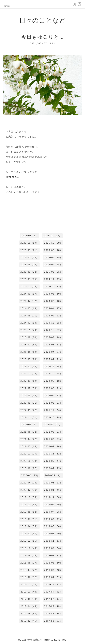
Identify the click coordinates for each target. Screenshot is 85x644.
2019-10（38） (29, 505)
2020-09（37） (53, 461)
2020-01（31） (53, 490)
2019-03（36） (53, 526)
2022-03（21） (29, 403)
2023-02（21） (53, 359)
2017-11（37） (53, 584)
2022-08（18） (53, 381)
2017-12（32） (30, 584)
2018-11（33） (53, 541)
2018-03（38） (53, 570)
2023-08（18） (53, 337)
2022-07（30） (29, 388)
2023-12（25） (53, 323)
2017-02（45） (30, 621)
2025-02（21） (53, 272)
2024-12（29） (53, 279)
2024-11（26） (29, 286)
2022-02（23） (53, 403)
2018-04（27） (29, 570)
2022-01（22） (29, 410)
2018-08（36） (29, 555)
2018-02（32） (29, 577)
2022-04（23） (53, 395)
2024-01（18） (29, 323)
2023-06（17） (53, 345)
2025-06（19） (53, 257)
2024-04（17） (53, 308)
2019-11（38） (53, 497)
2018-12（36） (29, 541)
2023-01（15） (29, 366)
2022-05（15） (29, 395)
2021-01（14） (53, 446)
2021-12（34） (53, 410)
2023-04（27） (53, 352)
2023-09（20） (29, 337)
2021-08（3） (29, 424)
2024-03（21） (29, 316)
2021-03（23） (53, 439)
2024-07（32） (29, 301)
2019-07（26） (53, 512)
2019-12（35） (29, 497)
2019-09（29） (53, 505)
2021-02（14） (29, 446)
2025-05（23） (29, 265)
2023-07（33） (29, 345)
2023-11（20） (29, 330)
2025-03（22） (29, 272)
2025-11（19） (29, 243)
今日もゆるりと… (42, 37)
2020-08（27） (29, 468)
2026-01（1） (29, 236)
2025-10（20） (53, 243)
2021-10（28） (53, 417)
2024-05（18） (29, 308)
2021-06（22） (29, 432)
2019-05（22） (53, 519)
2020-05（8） (53, 475)
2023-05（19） (29, 352)
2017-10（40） (30, 592)
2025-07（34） (29, 257)
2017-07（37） (53, 599)
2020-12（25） (29, 454)
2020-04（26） (29, 483)
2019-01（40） (53, 534)
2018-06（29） (29, 563)
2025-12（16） (52, 236)
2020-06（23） (30, 475)
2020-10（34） (29, 461)
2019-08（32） (29, 512)
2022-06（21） (53, 388)
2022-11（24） (29, 374)
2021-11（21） (29, 417)
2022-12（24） (53, 366)
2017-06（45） (30, 606)
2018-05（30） (53, 563)
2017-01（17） (53, 621)
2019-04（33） (29, 526)
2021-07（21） (52, 424)
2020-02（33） (29, 490)
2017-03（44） (53, 614)
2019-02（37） (29, 534)
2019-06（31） (29, 519)
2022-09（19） (29, 381)
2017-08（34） (30, 599)
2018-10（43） (29, 548)
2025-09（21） (29, 250)
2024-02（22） (53, 316)
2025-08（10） (53, 250)
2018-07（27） (53, 555)
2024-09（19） (29, 294)
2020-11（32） (53, 454)
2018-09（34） (53, 548)
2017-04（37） (30, 614)
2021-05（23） (53, 432)
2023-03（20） (29, 359)
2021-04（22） (29, 439)
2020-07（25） (53, 468)
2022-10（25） (53, 374)
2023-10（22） (53, 330)
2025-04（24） (53, 265)
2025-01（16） (29, 279)
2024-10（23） (53, 286)
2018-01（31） (53, 577)
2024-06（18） (53, 301)
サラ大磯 (33, 640)
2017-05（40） (53, 606)
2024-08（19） (53, 294)
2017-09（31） (53, 592)
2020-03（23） (53, 483)
